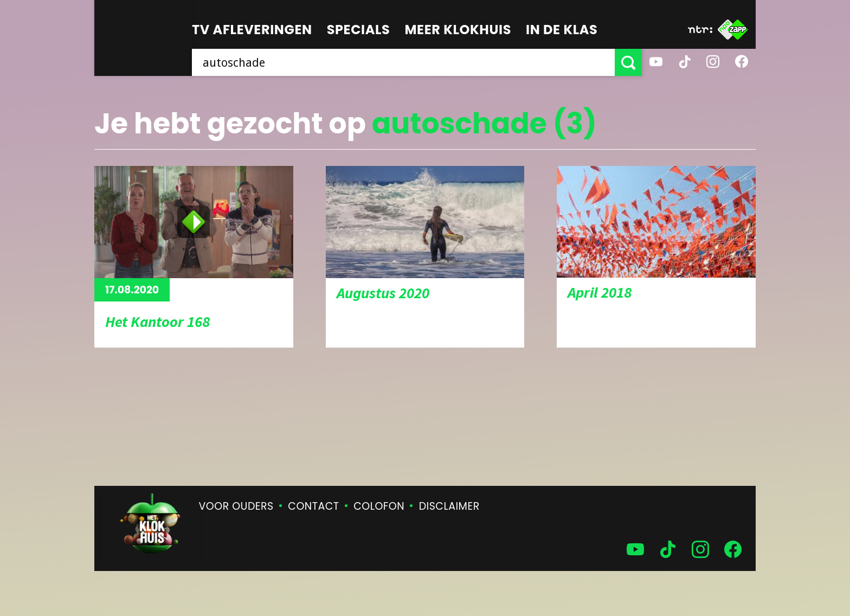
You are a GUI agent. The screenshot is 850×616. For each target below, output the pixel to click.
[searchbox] (403, 62)
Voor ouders (236, 506)
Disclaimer (449, 506)
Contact (313, 506)
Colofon (379, 506)
